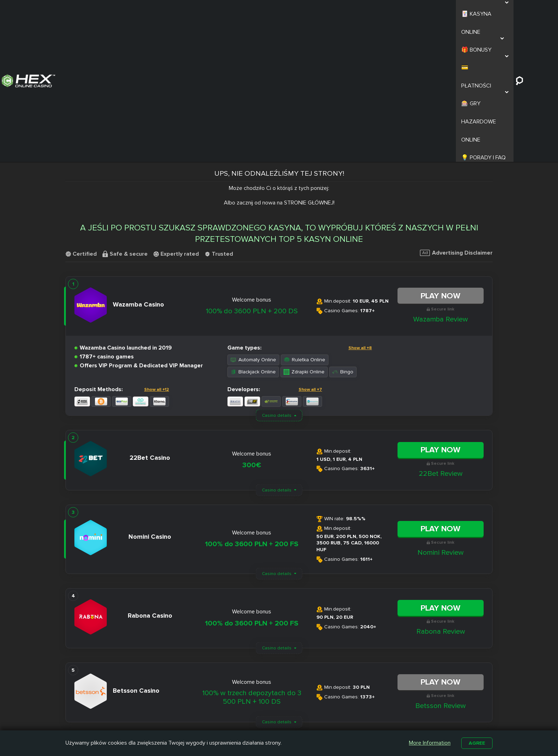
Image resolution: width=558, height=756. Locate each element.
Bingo (343, 230)
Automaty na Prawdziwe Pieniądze (375, 718)
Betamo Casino (259, 723)
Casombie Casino (262, 715)
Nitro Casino (256, 699)
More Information (428, 742)
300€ (252, 323)
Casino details (277, 273)
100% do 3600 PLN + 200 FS (252, 402)
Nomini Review (441, 410)
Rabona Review (441, 489)
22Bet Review (441, 331)
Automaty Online (253, 217)
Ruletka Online (305, 217)
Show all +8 (360, 206)
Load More (279, 602)
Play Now (441, 154)
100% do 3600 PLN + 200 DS (252, 169)
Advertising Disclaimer (456, 111)
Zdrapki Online (304, 230)
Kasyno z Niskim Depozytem (316, 718)
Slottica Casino (259, 707)
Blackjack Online (253, 230)
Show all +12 (157, 247)
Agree (476, 742)
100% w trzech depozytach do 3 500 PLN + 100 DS (252, 555)
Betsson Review (441, 564)
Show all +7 (310, 247)
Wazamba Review (441, 177)
